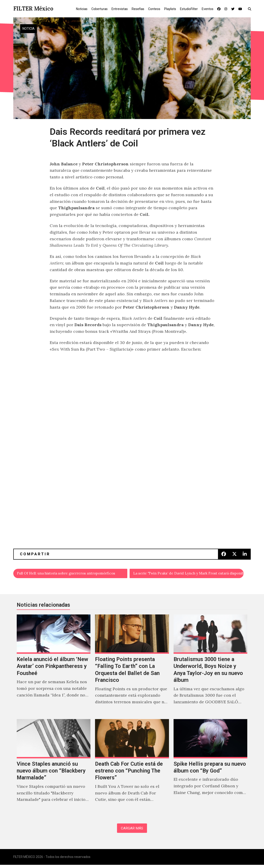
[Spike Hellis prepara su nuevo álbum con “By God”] (211, 767)
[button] (251, 9)
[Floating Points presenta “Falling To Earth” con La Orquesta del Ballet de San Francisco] (132, 666)
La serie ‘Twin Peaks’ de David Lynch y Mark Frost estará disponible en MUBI (189, 574)
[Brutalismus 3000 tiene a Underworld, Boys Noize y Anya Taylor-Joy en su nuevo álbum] (211, 666)
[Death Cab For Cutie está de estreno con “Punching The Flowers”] (132, 767)
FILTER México (33, 9)
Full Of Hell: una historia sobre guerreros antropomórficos (72, 574)
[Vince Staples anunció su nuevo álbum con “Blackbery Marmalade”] (54, 767)
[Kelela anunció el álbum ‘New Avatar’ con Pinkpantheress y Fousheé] (54, 666)
